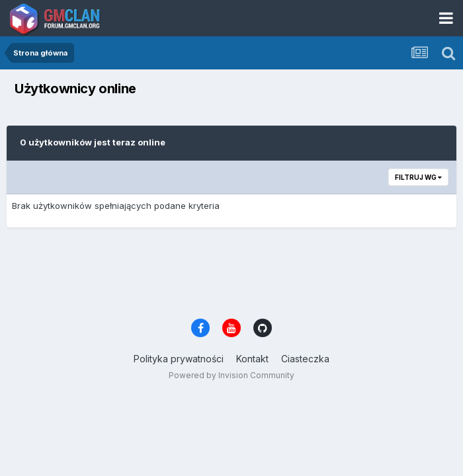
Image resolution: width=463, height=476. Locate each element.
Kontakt (252, 359)
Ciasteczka (305, 359)
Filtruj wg (418, 177)
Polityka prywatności (179, 359)
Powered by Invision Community (232, 375)
